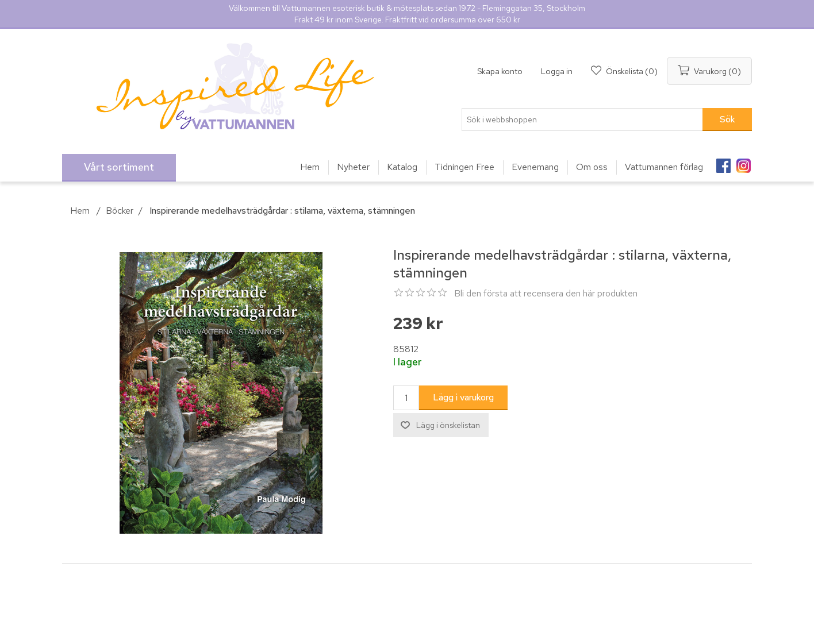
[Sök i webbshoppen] (582, 119)
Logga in (557, 71)
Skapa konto (500, 71)
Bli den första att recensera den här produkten (546, 293)
